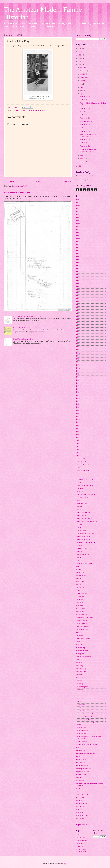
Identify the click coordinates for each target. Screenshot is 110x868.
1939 (78, 320)
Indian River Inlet (82, 624)
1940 (78, 323)
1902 (78, 269)
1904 (78, 275)
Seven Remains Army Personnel (86, 754)
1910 (78, 287)
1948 (78, 347)
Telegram (79, 778)
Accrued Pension (81, 458)
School (78, 748)
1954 (78, 362)
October (83, 74)
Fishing (78, 579)
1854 (78, 203)
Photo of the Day (32, 110)
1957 (78, 365)
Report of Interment (82, 742)
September (84, 77)
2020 (80, 52)
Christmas (79, 524)
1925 (78, 296)
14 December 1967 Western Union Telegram (27, 328)
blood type (79, 491)
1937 (78, 314)
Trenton (78, 788)
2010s (78, 452)
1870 (78, 221)
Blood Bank (80, 488)
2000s (78, 443)
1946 (78, 341)
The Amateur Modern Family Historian (86, 176)
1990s (78, 425)
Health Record (81, 609)
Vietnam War (80, 798)
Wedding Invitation (82, 803)
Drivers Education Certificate (85, 564)
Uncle (78, 792)
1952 (78, 359)
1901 (78, 266)
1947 (78, 344)
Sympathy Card (81, 775)
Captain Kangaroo (82, 503)
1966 (78, 383)
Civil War (79, 527)
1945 (78, 338)
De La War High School (83, 536)
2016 (80, 65)
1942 (78, 329)
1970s (78, 398)
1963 (78, 374)
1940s (13, 110)
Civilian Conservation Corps (85, 533)
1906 (78, 278)
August (83, 81)
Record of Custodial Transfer (85, 714)
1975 (78, 407)
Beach (78, 473)
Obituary (79, 681)
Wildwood (79, 810)
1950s (78, 353)
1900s (78, 263)
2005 (78, 449)
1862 (78, 212)
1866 (78, 218)
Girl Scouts (80, 600)
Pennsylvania (80, 690)
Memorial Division (82, 651)
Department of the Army (84, 548)
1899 (78, 257)
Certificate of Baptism (83, 512)
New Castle (80, 663)
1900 (78, 260)
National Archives (82, 840)
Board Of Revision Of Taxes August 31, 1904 (27, 317)
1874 (78, 230)
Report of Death (81, 734)
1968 (78, 389)
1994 (78, 437)
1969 (78, 392)
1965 (78, 380)
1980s (78, 419)
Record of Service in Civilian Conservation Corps (89, 135)
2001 (78, 446)
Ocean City (80, 684)
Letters (78, 642)
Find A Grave (80, 843)
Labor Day (79, 636)
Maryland (79, 645)
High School (80, 612)
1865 (78, 215)
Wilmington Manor (82, 816)
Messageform (80, 654)
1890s (78, 239)
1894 (78, 248)
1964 (78, 377)
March (82, 155)
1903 (78, 272)
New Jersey (80, 666)
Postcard (79, 702)
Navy (78, 660)
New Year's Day (81, 669)
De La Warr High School (84, 539)
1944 (18, 110)
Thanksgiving (80, 781)
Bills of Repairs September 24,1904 (17, 193)
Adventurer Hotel (81, 461)
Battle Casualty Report (83, 470)
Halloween (79, 606)
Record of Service (82, 728)
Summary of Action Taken (84, 769)
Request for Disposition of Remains (87, 745)
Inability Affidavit (82, 621)
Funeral (78, 585)
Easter (78, 566)
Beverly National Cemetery (85, 479)
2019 (80, 55)
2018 (80, 58)
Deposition (79, 551)
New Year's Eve (81, 672)
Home (38, 181)
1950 (78, 350)
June (82, 87)
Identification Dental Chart (84, 618)
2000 (78, 440)
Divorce (79, 558)
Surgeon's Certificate (82, 772)
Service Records (81, 751)
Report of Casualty (82, 731)
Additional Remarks (86, 121)
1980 (78, 416)
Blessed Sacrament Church (84, 485)
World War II (80, 819)
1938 (78, 317)
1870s (78, 224)
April (82, 94)
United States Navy (82, 795)
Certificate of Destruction (84, 518)
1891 (78, 242)
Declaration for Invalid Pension (86, 542)
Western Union (81, 807)
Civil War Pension (82, 530)
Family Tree (80, 573)
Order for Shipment (82, 687)
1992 (78, 431)
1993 (78, 434)
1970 (78, 395)
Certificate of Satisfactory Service (86, 521)
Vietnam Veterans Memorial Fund (81, 850)
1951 (78, 356)
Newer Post (9, 181)
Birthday (79, 482)
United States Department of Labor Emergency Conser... (91, 150)
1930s (78, 302)
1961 (78, 371)
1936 (78, 311)
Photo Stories (80, 699)
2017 (80, 62)
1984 (78, 422)
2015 (80, 166)
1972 (78, 404)
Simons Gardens (81, 760)
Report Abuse (81, 825)
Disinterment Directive (83, 554)
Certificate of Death (82, 515)
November (84, 71)
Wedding (79, 801)
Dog (77, 561)
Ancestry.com (80, 837)
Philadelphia (80, 693)
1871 (78, 227)
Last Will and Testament (84, 639)
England (79, 569)
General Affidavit (81, 594)
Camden (79, 500)
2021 (80, 48)
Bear (78, 476)
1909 (78, 284)
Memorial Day (81, 648)
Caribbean (79, 506)
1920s (78, 293)
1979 (78, 413)
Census (78, 509)
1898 (78, 254)
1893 (78, 245)
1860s (78, 206)
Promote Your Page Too (83, 180)
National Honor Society (83, 657)
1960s (78, 368)
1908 (78, 281)
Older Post (67, 181)
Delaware (23, 110)
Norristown (80, 678)
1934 (78, 305)
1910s (78, 290)
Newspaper (80, 675)
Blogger (64, 864)
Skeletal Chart (80, 763)
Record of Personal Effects (84, 720)
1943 (78, 332)
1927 (78, 299)
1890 (78, 236)
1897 (78, 251)
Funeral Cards (80, 588)
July (82, 84)
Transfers (83, 111)
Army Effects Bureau (83, 464)
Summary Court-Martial (84, 766)
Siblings (79, 757)
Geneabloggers (81, 846)
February (83, 159)
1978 (78, 410)
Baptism (79, 467)
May (82, 90)
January (83, 162)
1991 (78, 428)
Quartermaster (80, 705)
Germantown (80, 597)
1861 (78, 209)
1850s (78, 200)
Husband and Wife (82, 615)
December (84, 68)
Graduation (80, 603)
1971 (78, 401)
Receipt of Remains (82, 711)
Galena (78, 591)
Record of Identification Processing (87, 717)
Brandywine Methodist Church (86, 494)
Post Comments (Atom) (20, 186)
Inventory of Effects (82, 630)
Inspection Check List (83, 627)
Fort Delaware (80, 582)
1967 (78, 386)
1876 (78, 233)
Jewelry (78, 633)
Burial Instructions (82, 497)
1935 (78, 308)
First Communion (82, 576)
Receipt (78, 708)
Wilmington (41, 110)
